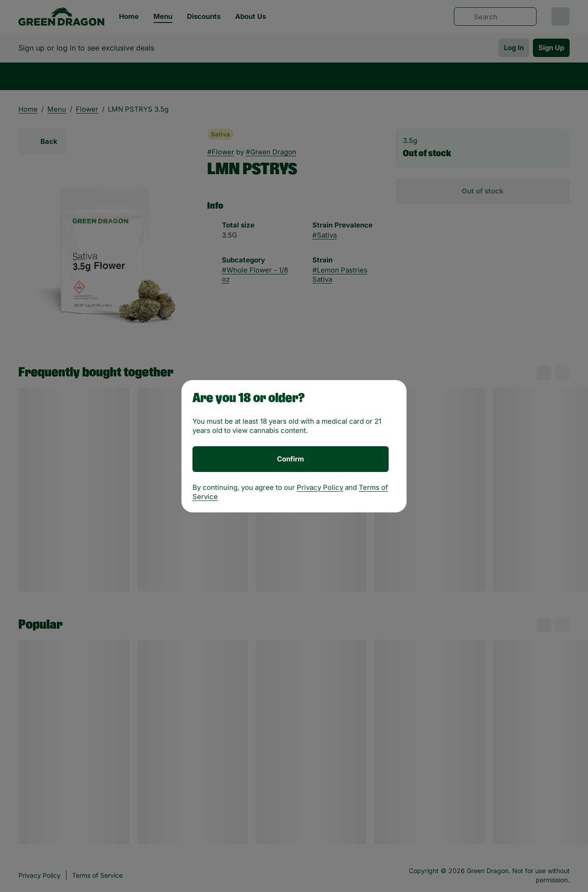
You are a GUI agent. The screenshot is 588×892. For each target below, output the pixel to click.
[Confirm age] (291, 459)
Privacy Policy (320, 487)
